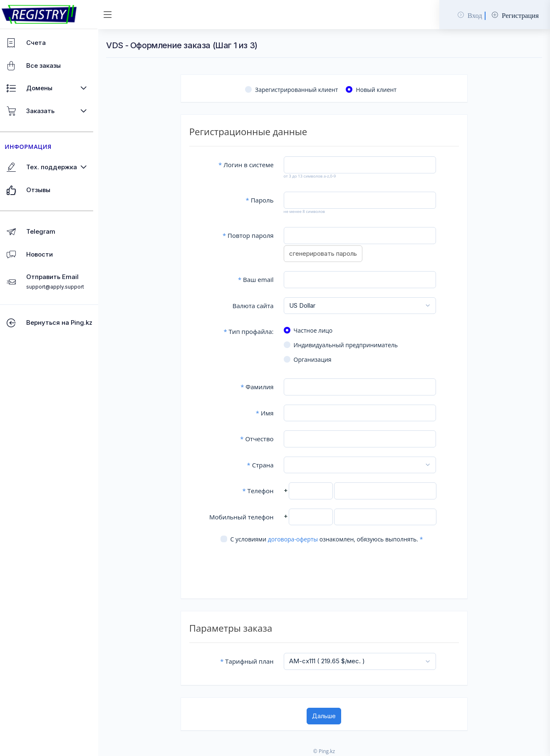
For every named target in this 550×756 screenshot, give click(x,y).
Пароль (263, 200)
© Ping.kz (327, 751)
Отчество (260, 439)
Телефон (261, 491)
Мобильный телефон (245, 517)
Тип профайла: (252, 331)
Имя (268, 413)
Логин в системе (250, 165)
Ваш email (260, 279)
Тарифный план (250, 661)
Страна (264, 465)
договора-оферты (296, 539)
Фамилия (261, 387)
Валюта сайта (257, 306)
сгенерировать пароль (326, 253)
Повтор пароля (252, 235)
